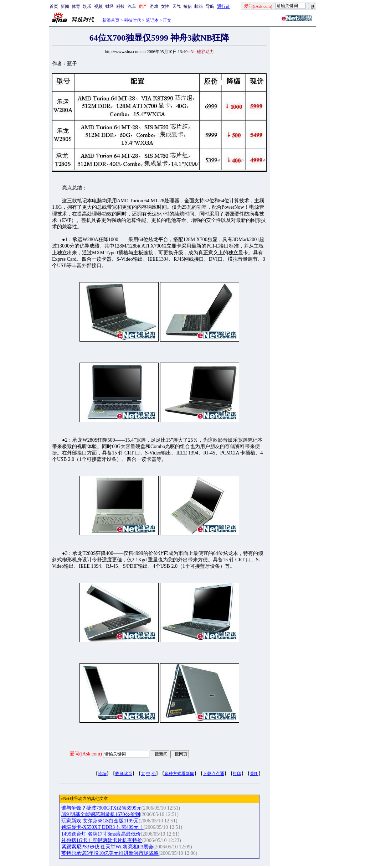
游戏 (154, 6)
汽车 (132, 6)
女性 (165, 6)
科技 (120, 6)
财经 (109, 6)
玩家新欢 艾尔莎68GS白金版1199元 (100, 821)
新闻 (65, 6)
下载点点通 (214, 774)
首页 (54, 6)
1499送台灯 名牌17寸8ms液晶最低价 (101, 834)
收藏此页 (124, 774)
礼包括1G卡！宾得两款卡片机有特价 (102, 840)
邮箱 (199, 6)
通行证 (223, 6)
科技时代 (133, 20)
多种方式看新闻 (179, 774)
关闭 (254, 774)
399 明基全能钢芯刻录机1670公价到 (101, 814)
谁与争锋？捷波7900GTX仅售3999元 (101, 808)
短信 (187, 6)
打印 (237, 774)
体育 (76, 6)
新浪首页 (111, 20)
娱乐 (87, 6)
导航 (210, 6)
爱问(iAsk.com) (86, 754)
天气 (176, 6)
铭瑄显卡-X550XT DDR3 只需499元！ (102, 827)
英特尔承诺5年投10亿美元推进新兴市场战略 (110, 853)
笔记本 (152, 20)
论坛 (102, 774)
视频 (98, 6)
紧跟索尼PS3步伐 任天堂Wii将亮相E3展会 (107, 847)
